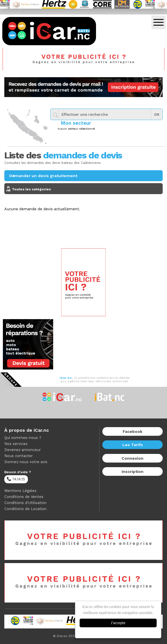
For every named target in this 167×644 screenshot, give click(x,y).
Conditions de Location (25, 509)
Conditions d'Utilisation (25, 503)
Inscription (133, 471)
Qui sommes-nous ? (23, 438)
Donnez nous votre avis (26, 462)
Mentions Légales (20, 491)
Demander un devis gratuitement (43, 176)
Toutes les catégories (85, 189)
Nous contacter (19, 456)
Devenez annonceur (23, 450)
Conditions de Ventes (24, 497)
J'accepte (118, 623)
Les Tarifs (133, 445)
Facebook (133, 431)
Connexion (133, 458)
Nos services (16, 444)
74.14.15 (16, 479)
